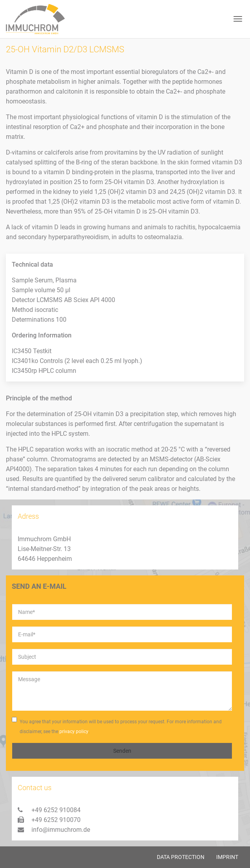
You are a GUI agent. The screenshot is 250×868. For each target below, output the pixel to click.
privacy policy (74, 732)
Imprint (227, 857)
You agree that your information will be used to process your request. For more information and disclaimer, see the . (117, 727)
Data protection (181, 857)
